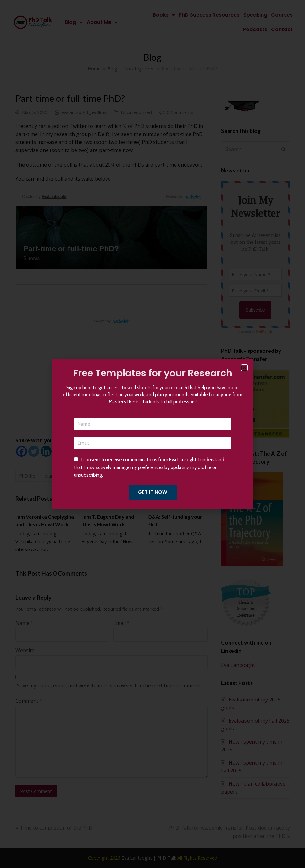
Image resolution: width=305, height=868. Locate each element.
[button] (244, 368)
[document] (152, 434)
